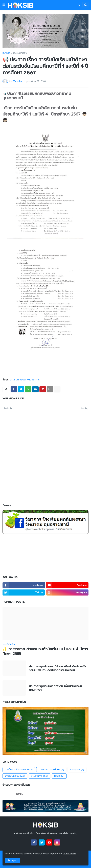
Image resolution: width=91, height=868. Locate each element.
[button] (4, 5)
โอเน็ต (59, 776)
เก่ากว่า (83, 409)
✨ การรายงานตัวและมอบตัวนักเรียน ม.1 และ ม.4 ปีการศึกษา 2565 (45, 652)
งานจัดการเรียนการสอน (19, 770)
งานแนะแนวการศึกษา (51, 770)
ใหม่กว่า (8, 409)
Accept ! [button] (13, 860)
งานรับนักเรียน (20, 53)
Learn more (69, 854)
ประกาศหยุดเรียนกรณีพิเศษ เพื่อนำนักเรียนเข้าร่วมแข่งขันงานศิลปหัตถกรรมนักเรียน (57, 668)
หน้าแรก (6, 53)
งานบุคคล (77, 770)
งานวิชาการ (33, 380)
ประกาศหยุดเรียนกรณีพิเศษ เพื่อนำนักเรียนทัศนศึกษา (55, 688)
